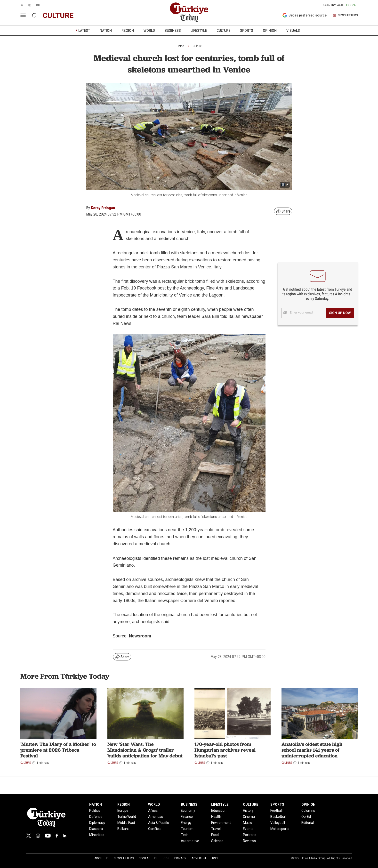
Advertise (199, 858)
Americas (156, 817)
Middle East (126, 823)
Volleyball (278, 823)
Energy (186, 823)
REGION (128, 31)
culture (58, 15)
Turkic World (127, 817)
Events (248, 829)
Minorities (97, 835)
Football (276, 811)
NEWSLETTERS (345, 15)
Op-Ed (306, 817)
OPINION (270, 31)
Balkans (123, 829)
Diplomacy (97, 823)
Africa (153, 811)
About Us (101, 858)
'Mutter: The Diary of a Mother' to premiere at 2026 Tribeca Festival (58, 750)
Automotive (190, 841)
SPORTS (247, 31)
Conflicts (155, 829)
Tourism (187, 829)
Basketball (278, 817)
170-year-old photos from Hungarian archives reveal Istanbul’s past (225, 750)
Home (180, 46)
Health (216, 817)
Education (219, 811)
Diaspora (96, 829)
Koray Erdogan (103, 208)
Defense (96, 817)
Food (215, 835)
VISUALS (293, 31)
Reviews (249, 841)
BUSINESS (173, 31)
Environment (221, 823)
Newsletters (124, 858)
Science (217, 841)
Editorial (308, 823)
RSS (215, 858)
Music (247, 823)
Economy (188, 811)
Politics (95, 811)
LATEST (84, 31)
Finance (187, 817)
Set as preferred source (304, 15)
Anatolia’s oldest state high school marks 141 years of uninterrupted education (312, 750)
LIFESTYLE (199, 31)
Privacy (180, 858)
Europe (123, 811)
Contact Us (148, 858)
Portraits (250, 835)
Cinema (249, 817)
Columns (308, 811)
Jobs (165, 858)
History (248, 811)
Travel (216, 829)
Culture (197, 46)
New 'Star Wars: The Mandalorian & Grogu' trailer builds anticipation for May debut (145, 750)
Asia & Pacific (158, 823)
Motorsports (280, 829)
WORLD (149, 31)
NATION (106, 31)
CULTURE (223, 31)
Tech (185, 835)
